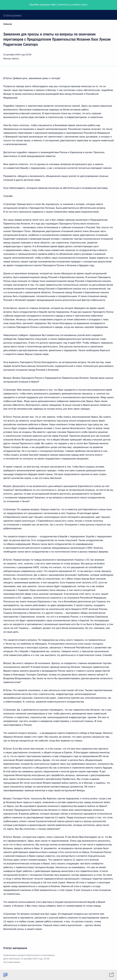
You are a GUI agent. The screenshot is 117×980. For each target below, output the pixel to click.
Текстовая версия (12, 962)
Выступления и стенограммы (41, 955)
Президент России (15, 5)
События (8, 24)
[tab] (5, 975)
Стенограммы (12, 15)
